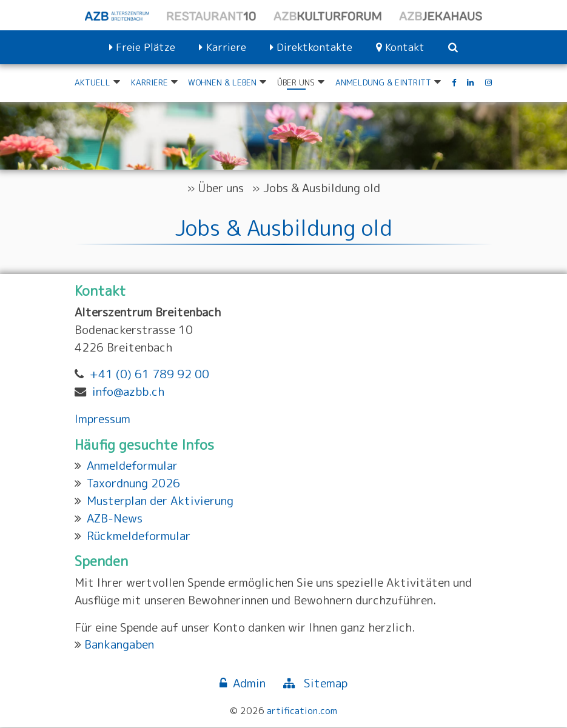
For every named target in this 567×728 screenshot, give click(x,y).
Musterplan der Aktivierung (160, 501)
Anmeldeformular (132, 466)
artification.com (302, 711)
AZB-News (115, 518)
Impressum (102, 419)
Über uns (221, 188)
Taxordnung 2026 (133, 483)
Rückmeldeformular (139, 536)
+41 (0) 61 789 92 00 (149, 374)
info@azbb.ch (128, 392)
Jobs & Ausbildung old (322, 188)
